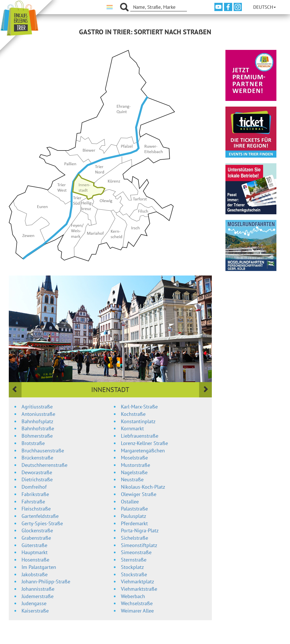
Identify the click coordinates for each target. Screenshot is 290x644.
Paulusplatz (134, 516)
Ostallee (130, 502)
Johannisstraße (38, 589)
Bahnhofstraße (38, 428)
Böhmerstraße (37, 436)
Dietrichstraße (37, 479)
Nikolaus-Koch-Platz (143, 487)
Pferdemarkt (134, 523)
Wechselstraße (137, 603)
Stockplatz (132, 567)
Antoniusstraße (38, 414)
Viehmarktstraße (139, 589)
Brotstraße (33, 443)
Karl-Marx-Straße (139, 407)
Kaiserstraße (35, 611)
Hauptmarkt (35, 552)
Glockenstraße (37, 530)
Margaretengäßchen (143, 451)
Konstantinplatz (138, 421)
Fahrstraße (33, 502)
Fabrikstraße (35, 494)
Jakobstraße (35, 574)
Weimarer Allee (137, 611)
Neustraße (132, 479)
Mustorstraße (136, 465)
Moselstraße (134, 458)
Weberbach (133, 596)
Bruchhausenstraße (43, 451)
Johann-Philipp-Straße (46, 581)
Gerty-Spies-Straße (42, 523)
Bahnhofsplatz (37, 421)
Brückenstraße (37, 458)
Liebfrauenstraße (140, 436)
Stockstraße (134, 574)
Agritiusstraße (37, 407)
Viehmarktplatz (137, 581)
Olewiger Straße (139, 494)
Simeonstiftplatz (139, 545)
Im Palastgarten (39, 567)
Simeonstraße (136, 552)
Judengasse (34, 603)
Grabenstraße (36, 538)
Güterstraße (34, 545)
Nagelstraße (134, 472)
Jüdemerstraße (38, 596)
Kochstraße (133, 414)
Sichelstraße (135, 538)
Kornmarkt (132, 428)
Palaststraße (134, 509)
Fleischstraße (36, 509)
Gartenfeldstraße (40, 516)
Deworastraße (37, 472)
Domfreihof (34, 487)
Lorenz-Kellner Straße (144, 443)
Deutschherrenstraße (44, 465)
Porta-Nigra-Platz (140, 530)
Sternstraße (134, 560)
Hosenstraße (35, 560)
